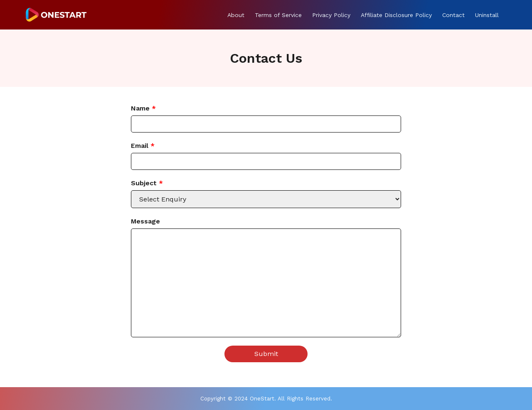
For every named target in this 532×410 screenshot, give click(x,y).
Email (143, 146)
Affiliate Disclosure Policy (396, 15)
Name (143, 108)
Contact (453, 15)
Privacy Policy (331, 15)
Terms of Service (278, 15)
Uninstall (487, 15)
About (236, 15)
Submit (266, 354)
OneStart (262, 399)
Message (145, 221)
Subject (147, 183)
